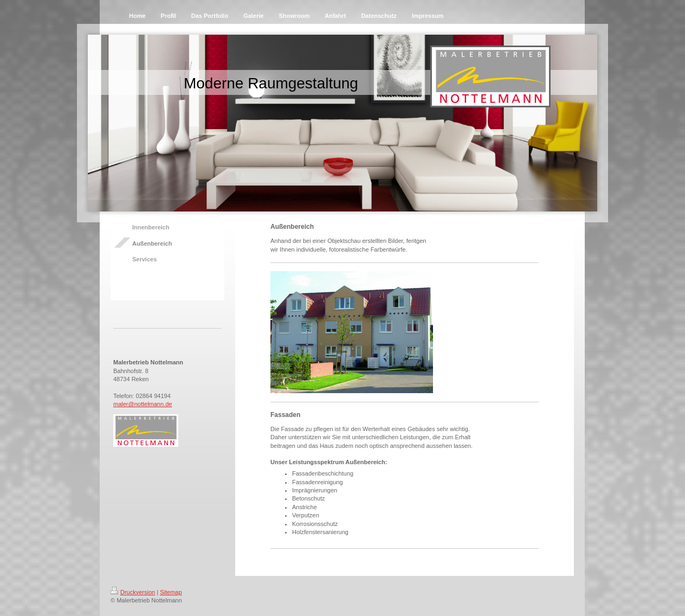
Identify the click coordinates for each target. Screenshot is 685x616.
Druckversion (133, 592)
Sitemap (171, 592)
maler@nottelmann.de (143, 404)
